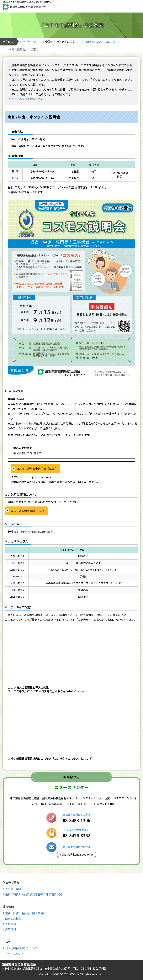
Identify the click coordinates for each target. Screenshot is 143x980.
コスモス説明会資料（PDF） (28, 511)
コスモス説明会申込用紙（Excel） (37, 469)
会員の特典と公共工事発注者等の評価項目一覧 (34, 894)
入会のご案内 (13, 889)
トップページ (28, 42)
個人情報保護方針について (21, 948)
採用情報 (11, 929)
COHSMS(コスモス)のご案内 (102, 42)
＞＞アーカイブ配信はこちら (26, 99)
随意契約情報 (13, 919)
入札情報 (11, 924)
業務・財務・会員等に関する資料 (25, 913)
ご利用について (15, 954)
